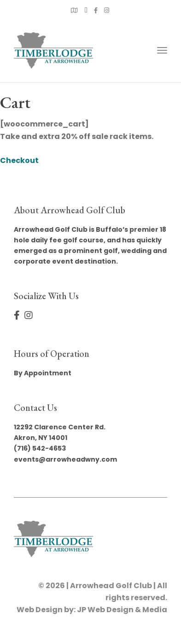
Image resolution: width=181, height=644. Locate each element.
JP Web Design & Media (122, 610)
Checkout (19, 160)
